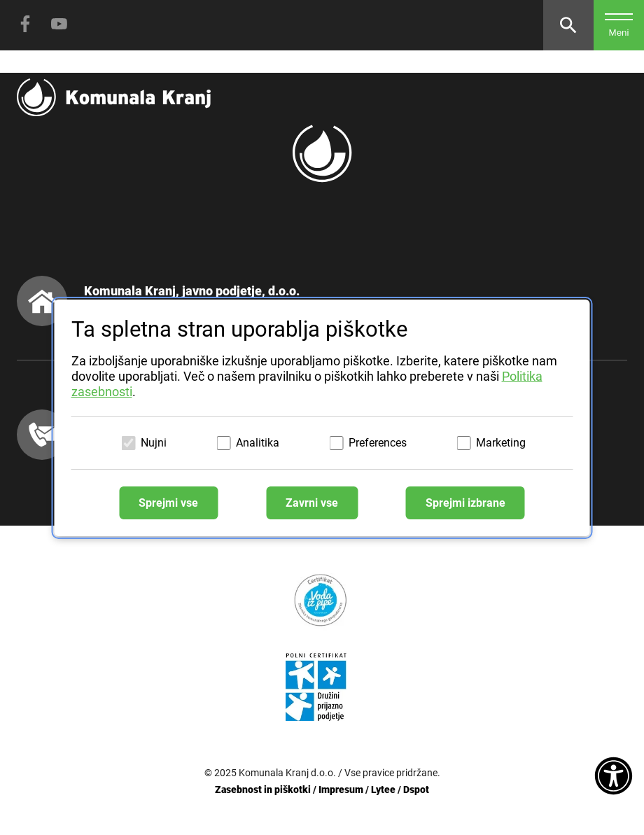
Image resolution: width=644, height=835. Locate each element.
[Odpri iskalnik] (568, 25)
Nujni (154, 443)
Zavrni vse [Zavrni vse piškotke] (312, 503)
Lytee (383, 790)
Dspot (416, 790)
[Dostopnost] (614, 777)
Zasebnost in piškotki (263, 790)
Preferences (378, 443)
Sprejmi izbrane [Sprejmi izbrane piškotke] (465, 503)
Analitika (258, 443)
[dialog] (322, 418)
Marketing (501, 443)
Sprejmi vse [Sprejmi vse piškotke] (168, 503)
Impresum (341, 790)
